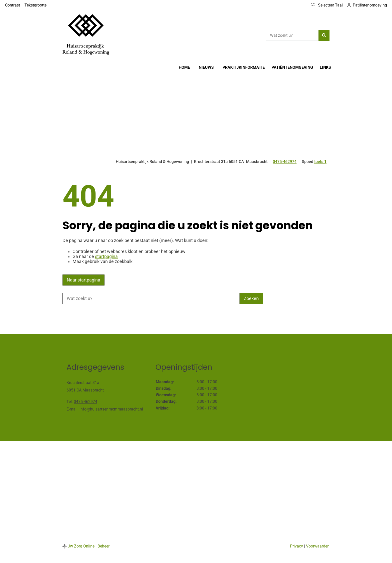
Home (184, 67)
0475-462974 (85, 402)
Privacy (296, 546)
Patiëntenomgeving (292, 67)
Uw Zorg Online (81, 546)
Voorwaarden (318, 546)
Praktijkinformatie (244, 67)
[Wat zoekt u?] (292, 35)
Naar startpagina (83, 280)
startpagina (106, 256)
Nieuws (206, 67)
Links (325, 67)
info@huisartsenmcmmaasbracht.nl (111, 409)
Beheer (103, 546)
